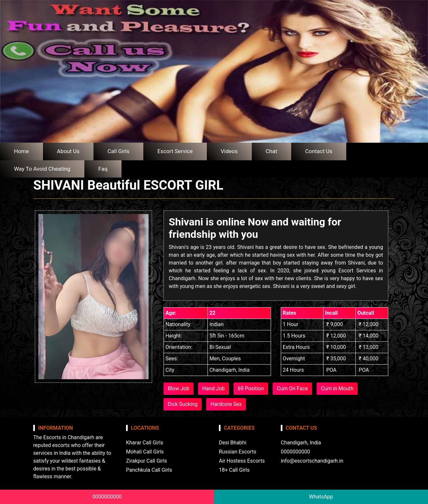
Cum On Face (292, 389)
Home (21, 151)
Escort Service (175, 151)
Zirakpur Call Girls (147, 461)
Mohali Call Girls (145, 452)
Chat (271, 151)
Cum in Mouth (337, 389)
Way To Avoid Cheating (42, 169)
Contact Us (319, 151)
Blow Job (178, 389)
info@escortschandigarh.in (312, 461)
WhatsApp (321, 497)
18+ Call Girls (234, 470)
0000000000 (107, 497)
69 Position (251, 389)
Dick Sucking (183, 404)
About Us (68, 151)
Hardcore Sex (226, 404)
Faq (103, 169)
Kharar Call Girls (145, 443)
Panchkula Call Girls (149, 470)
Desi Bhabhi (233, 443)
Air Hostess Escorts (242, 461)
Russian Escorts (238, 452)
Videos (229, 151)
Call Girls (118, 151)
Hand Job (214, 389)
